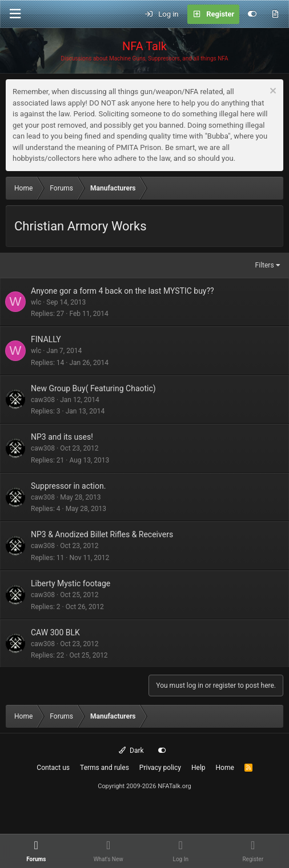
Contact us (53, 768)
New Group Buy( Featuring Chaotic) (93, 388)
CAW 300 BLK (55, 632)
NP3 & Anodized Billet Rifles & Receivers (102, 534)
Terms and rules (105, 768)
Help (198, 768)
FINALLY (46, 339)
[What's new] (275, 14)
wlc (36, 302)
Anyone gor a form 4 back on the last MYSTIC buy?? (123, 291)
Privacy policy (160, 768)
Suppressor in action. (68, 486)
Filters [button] (265, 265)
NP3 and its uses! (62, 437)
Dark (131, 751)
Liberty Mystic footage (71, 583)
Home (225, 768)
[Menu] (15, 14)
